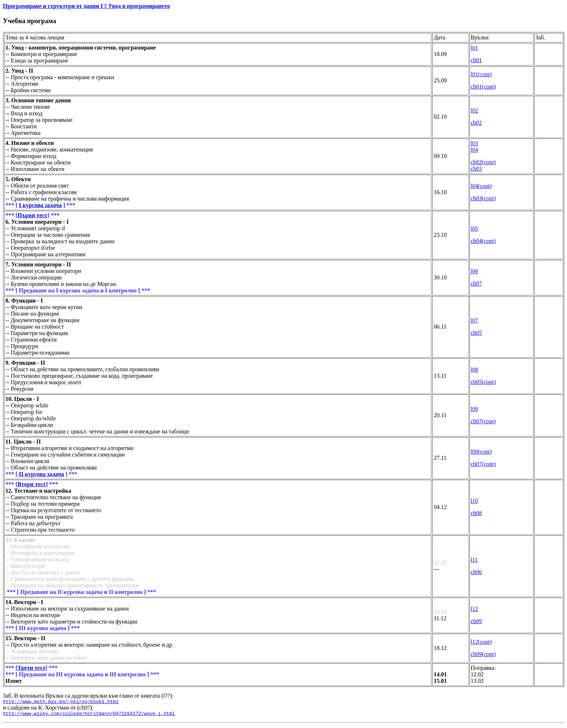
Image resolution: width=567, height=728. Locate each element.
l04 (474, 150)
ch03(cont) (483, 198)
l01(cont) (481, 74)
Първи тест (32, 215)
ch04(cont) (483, 241)
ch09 (476, 621)
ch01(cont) (483, 87)
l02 (474, 110)
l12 (474, 609)
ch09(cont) (483, 654)
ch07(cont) (483, 421)
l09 (474, 409)
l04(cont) (481, 186)
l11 (474, 560)
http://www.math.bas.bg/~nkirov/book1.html (61, 702)
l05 (474, 229)
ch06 (476, 572)
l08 (474, 370)
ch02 (476, 123)
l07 (474, 320)
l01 (474, 48)
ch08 (476, 513)
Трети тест (31, 668)
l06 (474, 271)
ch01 (476, 60)
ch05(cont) (483, 382)
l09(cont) (481, 452)
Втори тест (32, 484)
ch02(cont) (483, 162)
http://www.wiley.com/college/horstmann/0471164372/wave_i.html (89, 715)
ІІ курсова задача (41, 474)
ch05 (476, 333)
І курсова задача (40, 205)
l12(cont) (481, 642)
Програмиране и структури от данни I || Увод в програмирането (86, 6)
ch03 (476, 169)
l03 (474, 143)
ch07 (476, 284)
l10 (474, 501)
